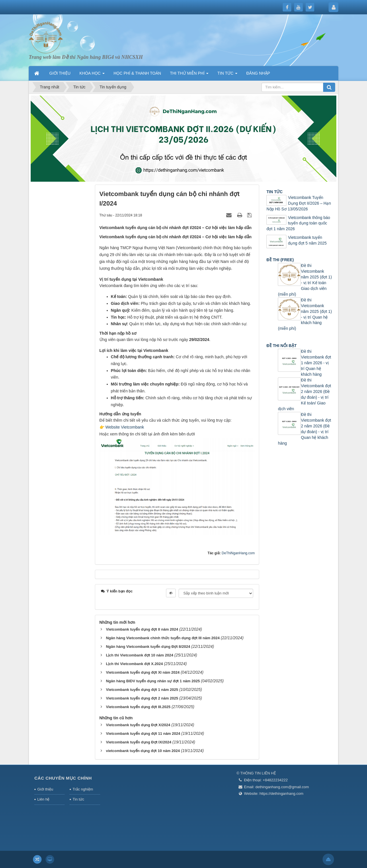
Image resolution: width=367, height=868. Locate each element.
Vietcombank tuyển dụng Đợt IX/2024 (138, 742)
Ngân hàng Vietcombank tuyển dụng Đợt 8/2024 (148, 647)
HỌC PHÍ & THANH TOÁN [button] (137, 73)
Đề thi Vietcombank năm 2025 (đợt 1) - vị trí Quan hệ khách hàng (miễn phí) (305, 314)
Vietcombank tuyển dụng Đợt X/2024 (138, 725)
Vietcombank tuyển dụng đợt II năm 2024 (142, 629)
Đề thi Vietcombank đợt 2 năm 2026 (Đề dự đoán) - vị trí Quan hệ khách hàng (304, 429)
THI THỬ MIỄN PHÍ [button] (189, 75)
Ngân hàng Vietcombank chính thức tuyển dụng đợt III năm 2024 (163, 638)
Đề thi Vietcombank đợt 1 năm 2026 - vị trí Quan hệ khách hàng (316, 363)
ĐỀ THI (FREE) (280, 260)
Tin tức (78, 799)
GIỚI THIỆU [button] (60, 73)
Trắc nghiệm (83, 789)
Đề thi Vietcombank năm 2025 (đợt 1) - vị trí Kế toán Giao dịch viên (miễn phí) (305, 280)
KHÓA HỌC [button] (92, 75)
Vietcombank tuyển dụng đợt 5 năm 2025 (307, 240)
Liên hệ (43, 799)
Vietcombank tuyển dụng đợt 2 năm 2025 (142, 698)
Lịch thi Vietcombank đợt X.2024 (134, 664)
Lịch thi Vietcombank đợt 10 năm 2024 (139, 655)
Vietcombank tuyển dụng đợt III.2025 (138, 707)
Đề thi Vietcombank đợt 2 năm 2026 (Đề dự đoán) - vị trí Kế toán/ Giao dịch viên (304, 394)
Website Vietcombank (125, 427)
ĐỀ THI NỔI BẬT (281, 346)
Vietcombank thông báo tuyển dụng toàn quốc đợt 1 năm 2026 (298, 223)
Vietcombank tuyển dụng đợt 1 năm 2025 (142, 690)
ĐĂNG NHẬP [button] (258, 73)
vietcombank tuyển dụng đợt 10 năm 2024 (143, 751)
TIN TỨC (274, 192)
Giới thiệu (45, 789)
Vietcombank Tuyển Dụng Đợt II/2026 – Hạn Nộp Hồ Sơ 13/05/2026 (299, 203)
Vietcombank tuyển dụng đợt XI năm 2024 (143, 672)
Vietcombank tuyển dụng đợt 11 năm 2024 (143, 734)
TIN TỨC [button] (227, 75)
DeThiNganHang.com (238, 553)
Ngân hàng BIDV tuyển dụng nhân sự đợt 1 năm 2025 (153, 681)
